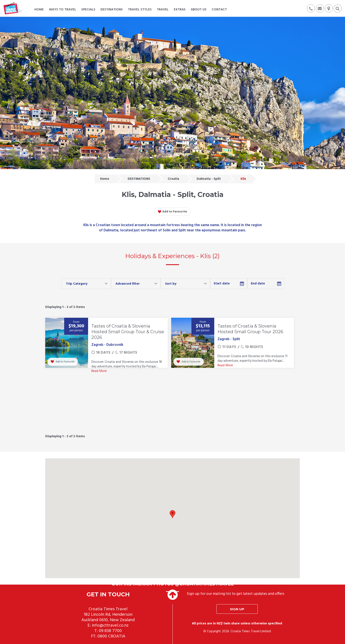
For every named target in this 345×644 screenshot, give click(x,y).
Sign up (237, 609)
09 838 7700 (110, 631)
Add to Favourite (172, 212)
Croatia (173, 179)
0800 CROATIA (111, 636)
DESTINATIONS (139, 179)
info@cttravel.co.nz (110, 626)
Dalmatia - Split (209, 179)
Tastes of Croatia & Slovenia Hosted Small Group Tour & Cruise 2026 (128, 332)
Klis (243, 179)
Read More (99, 371)
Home (105, 179)
